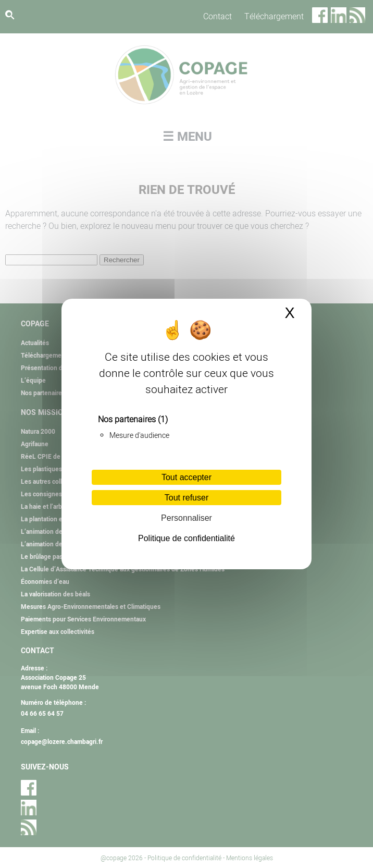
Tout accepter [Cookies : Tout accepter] (186, 477)
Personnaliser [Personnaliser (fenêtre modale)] (186, 518)
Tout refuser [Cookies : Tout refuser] (186, 498)
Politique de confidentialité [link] (186, 538)
